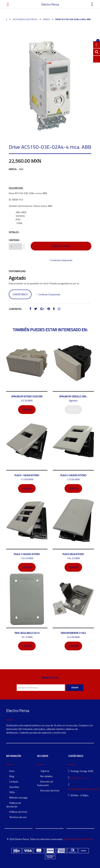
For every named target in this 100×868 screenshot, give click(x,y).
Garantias (14, 787)
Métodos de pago (18, 797)
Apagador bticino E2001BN (27, 396)
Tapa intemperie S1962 (73, 633)
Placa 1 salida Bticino (27, 475)
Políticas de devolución (14, 805)
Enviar (75, 688)
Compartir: (15, 309)
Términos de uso (18, 817)
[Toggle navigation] (92, 4)
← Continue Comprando (48, 294)
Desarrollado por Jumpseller (78, 839)
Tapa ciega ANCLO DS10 (27, 633)
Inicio (12, 771)
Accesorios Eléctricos (25, 19)
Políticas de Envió (18, 812)
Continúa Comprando (61, 260)
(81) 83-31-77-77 (80, 778)
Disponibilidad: (17, 271)
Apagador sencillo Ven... (73, 396)
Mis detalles (46, 776)
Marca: (13, 169)
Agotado (73, 410)
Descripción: (16, 188)
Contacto (14, 782)
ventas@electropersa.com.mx (84, 789)
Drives (46, 19)
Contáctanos (20, 294)
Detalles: (14, 232)
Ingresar (45, 771)
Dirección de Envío (50, 790)
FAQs (12, 792)
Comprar (27, 410)
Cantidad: (14, 240)
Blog (12, 776)
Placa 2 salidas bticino (73, 475)
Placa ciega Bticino (73, 554)
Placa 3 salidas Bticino (27, 554)
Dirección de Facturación (45, 783)
